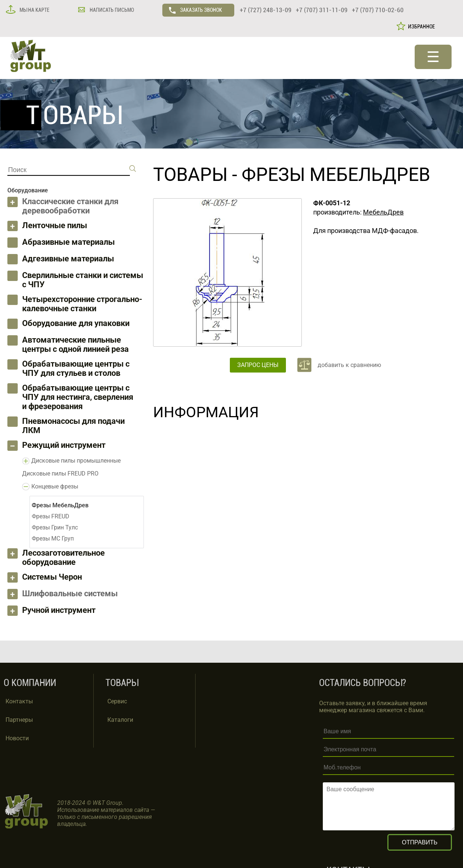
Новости (17, 738)
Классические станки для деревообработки (70, 206)
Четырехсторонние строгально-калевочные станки (82, 304)
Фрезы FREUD (51, 516)
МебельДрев (383, 212)
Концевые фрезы (55, 486)
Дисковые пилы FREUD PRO (60, 474)
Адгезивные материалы (68, 259)
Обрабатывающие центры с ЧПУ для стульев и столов (76, 368)
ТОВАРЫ (190, 175)
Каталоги (120, 720)
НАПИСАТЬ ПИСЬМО (111, 10)
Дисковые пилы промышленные (76, 461)
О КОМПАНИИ (30, 683)
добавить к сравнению (349, 365)
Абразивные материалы (68, 242)
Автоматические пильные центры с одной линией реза (75, 344)
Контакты (19, 701)
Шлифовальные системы (70, 593)
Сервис (117, 701)
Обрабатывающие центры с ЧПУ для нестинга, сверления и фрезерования (78, 397)
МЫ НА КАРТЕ (34, 10)
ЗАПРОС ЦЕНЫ (258, 365)
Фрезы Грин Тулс (55, 527)
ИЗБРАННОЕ (420, 27)
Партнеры (19, 720)
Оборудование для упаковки (76, 323)
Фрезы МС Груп (53, 538)
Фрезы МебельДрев (336, 175)
